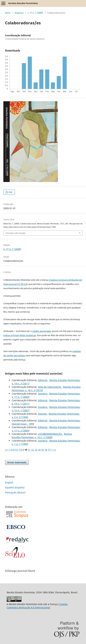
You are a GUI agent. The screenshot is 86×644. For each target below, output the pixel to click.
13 (36, 450)
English (9, 482)
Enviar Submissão (17, 462)
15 (43, 450)
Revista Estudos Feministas (23, 3)
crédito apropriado (42, 331)
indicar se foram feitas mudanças (20, 335)
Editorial (43, 380)
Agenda (43, 414)
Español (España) (15, 487)
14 (39, 450)
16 (46, 450)
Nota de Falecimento (50, 387)
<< (6, 450)
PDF (10, 192)
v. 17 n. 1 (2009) (35, 13)
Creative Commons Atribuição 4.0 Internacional (37, 606)
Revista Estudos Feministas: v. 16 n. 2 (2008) (42, 436)
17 (49, 450)
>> (55, 450)
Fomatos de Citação (16, 233)
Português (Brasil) (15, 492)
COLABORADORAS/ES (50, 434)
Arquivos (19, 13)
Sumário (43, 394)
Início (8, 13)
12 (33, 450)
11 (29, 450)
